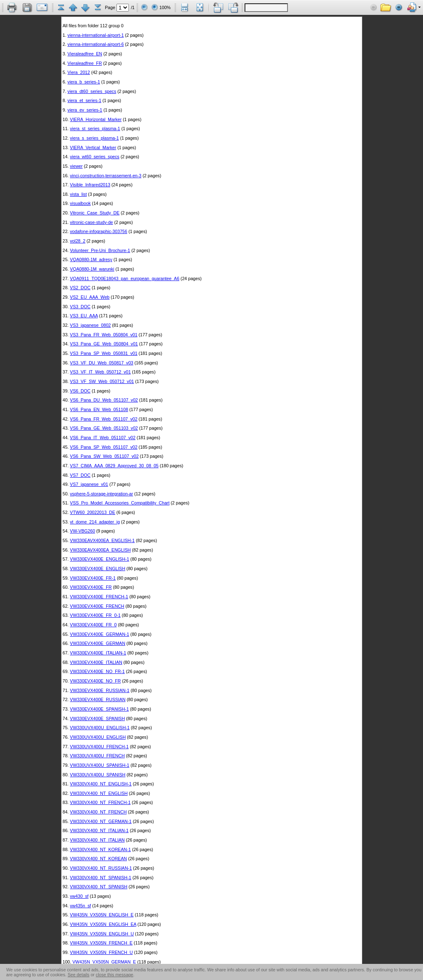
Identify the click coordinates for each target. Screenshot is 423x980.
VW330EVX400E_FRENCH (97, 606)
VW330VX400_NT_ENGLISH (99, 793)
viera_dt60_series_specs (92, 91)
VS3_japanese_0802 (90, 325)
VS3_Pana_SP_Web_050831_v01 (103, 353)
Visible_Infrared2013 (90, 185)
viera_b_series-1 (84, 82)
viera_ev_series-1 (85, 110)
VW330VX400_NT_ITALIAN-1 (99, 830)
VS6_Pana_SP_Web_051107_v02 (103, 447)
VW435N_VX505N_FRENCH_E (101, 943)
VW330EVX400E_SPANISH (97, 718)
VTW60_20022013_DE (93, 512)
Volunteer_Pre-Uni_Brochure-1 (100, 250)
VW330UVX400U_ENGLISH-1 (100, 728)
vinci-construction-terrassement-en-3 (106, 176)
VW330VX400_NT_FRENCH (98, 812)
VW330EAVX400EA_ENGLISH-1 (102, 540)
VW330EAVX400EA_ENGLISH (100, 550)
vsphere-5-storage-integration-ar (101, 494)
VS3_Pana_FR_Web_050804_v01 (103, 335)
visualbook (80, 203)
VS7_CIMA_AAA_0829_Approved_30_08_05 (114, 466)
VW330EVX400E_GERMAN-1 (99, 634)
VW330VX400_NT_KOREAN (98, 859)
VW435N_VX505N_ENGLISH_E (102, 915)
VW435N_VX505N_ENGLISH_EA (103, 924)
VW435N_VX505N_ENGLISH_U (102, 934)
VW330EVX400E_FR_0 (93, 625)
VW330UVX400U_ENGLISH (98, 737)
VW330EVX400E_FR (91, 587)
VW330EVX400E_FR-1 (93, 578)
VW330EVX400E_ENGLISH (97, 568)
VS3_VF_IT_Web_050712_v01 (100, 372)
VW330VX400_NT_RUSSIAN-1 (101, 868)
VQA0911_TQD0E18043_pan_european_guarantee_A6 (125, 278)
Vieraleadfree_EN (85, 54)
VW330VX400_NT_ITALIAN (97, 840)
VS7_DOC (80, 475)
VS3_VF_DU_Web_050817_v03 (101, 363)
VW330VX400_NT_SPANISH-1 (100, 878)
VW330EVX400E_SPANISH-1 (99, 709)
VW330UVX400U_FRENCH (97, 756)
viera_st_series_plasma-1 (95, 128)
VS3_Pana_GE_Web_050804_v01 (104, 344)
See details (79, 975)
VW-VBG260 (82, 531)
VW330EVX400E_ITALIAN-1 (98, 653)
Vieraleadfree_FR (84, 63)
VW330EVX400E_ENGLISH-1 (99, 559)
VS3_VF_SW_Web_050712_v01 (102, 381)
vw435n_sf (80, 906)
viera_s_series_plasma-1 (94, 138)
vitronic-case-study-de (91, 222)
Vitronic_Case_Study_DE (95, 213)
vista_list (78, 194)
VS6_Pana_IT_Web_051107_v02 (103, 438)
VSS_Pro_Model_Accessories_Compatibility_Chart (120, 503)
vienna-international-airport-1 (95, 35)
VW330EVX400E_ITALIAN (96, 662)
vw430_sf (79, 896)
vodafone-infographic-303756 (99, 231)
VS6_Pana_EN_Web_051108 (99, 409)
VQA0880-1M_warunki (92, 269)
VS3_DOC (80, 307)
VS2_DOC (80, 288)
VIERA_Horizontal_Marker (96, 119)
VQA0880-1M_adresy (91, 259)
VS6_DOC (80, 391)
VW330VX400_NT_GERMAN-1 (101, 821)
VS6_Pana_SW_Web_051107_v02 (104, 456)
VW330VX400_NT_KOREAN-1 (100, 849)
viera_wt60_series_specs (95, 157)
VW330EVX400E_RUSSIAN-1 (100, 690)
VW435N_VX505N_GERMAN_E (104, 962)
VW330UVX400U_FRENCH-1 (99, 747)
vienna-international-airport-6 (95, 44)
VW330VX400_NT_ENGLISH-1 (101, 784)
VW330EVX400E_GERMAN (97, 643)
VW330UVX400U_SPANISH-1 (100, 765)
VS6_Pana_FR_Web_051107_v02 (103, 419)
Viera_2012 (78, 72)
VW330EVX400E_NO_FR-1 (97, 671)
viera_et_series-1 (84, 100)
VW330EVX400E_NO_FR (95, 681)
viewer (76, 166)
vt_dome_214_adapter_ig (95, 522)
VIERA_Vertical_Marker (93, 147)
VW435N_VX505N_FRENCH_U (101, 952)
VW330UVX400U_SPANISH (97, 775)
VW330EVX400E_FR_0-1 (95, 615)
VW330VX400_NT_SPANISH (99, 887)
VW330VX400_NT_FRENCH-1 (100, 802)
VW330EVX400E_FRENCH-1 (99, 597)
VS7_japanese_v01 (89, 484)
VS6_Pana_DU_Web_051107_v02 (104, 400)
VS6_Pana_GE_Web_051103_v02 (104, 428)
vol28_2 (77, 241)
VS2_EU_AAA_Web (90, 297)
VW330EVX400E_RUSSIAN (97, 699)
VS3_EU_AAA (84, 316)
